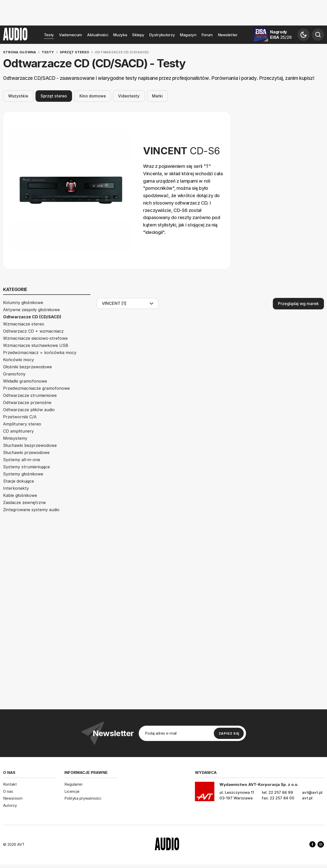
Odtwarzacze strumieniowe (30, 395)
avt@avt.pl (312, 792)
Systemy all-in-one (22, 460)
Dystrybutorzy (162, 35)
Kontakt (10, 784)
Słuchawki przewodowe (26, 452)
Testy (49, 35)
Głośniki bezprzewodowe (27, 367)
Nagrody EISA (281, 35)
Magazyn (188, 35)
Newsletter (228, 35)
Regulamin (73, 784)
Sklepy (138, 35)
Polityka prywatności (83, 798)
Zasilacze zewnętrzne (24, 502)
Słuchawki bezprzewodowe (30, 445)
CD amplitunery (18, 431)
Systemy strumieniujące (26, 467)
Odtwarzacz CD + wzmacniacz (33, 331)
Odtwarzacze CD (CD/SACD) (32, 317)
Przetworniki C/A (20, 417)
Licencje (72, 791)
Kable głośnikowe (20, 495)
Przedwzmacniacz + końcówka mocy (40, 353)
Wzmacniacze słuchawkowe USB (36, 345)
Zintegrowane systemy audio (31, 510)
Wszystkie (18, 96)
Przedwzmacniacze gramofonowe (36, 388)
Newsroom (13, 798)
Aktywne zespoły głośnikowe (31, 310)
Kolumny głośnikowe (23, 303)
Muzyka (120, 35)
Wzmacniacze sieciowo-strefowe (35, 338)
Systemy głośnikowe (23, 474)
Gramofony (14, 374)
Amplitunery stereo (22, 424)
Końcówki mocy (19, 360)
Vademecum (71, 35)
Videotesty (129, 96)
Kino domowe (93, 96)
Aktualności (98, 35)
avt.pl (307, 798)
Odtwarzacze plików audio (29, 410)
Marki (157, 96)
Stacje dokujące (19, 481)
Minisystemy (15, 438)
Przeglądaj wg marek (298, 304)
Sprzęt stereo (54, 96)
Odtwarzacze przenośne (27, 402)
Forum (207, 35)
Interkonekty (16, 488)
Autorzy (10, 805)
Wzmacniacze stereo (24, 324)
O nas (8, 791)
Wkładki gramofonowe (25, 381)
